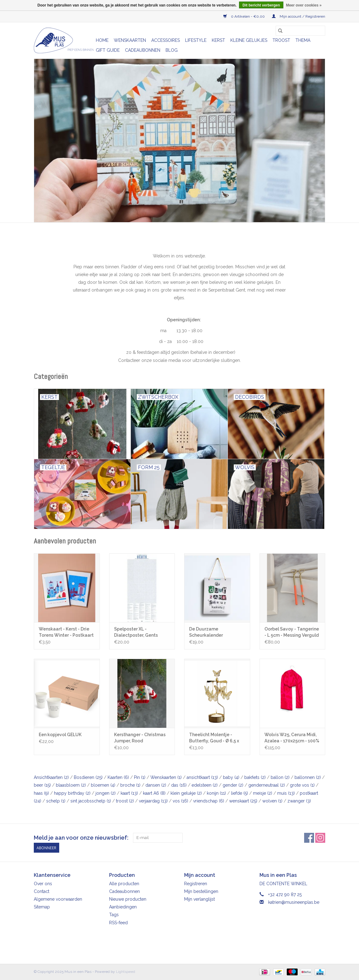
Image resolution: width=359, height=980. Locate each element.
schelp (56, 801)
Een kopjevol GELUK (60, 735)
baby (231, 777)
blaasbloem (71, 785)
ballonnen (308, 777)
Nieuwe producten (128, 899)
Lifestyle (196, 40)
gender (233, 785)
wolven (272, 801)
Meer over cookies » (304, 5)
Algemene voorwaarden (58, 899)
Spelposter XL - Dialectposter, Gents (136, 632)
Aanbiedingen (123, 907)
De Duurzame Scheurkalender (206, 632)
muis (286, 793)
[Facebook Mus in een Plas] (309, 838)
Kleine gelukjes (249, 40)
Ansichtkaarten (51, 777)
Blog (172, 50)
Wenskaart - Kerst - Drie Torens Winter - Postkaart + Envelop (66, 632)
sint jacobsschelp (91, 801)
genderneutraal (267, 785)
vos (180, 801)
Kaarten (118, 777)
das (179, 785)
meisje (263, 793)
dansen (156, 785)
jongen (106, 793)
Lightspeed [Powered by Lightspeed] (126, 972)
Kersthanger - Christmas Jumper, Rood (140, 738)
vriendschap (209, 801)
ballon (280, 777)
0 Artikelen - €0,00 (244, 16)
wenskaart (243, 801)
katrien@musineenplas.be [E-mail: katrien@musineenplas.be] (294, 902)
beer (42, 785)
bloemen (103, 785)
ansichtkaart (202, 777)
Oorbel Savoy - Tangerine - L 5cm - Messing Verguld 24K (292, 632)
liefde (239, 793)
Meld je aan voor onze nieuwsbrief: (81, 838)
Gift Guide (108, 50)
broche (130, 785)
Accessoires (166, 40)
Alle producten (124, 884)
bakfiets (255, 777)
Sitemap (42, 907)
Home (102, 40)
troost (125, 801)
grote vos (302, 785)
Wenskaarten (130, 40)
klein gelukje (186, 793)
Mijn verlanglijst (199, 899)
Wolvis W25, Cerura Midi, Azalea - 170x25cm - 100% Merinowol (292, 738)
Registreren (196, 884)
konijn (216, 793)
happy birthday (72, 793)
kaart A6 (154, 793)
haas (41, 793)
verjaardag (153, 801)
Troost (281, 40)
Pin (140, 777)
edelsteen (205, 785)
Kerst (218, 40)
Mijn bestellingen (201, 891)
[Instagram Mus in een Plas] (320, 838)
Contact (42, 891)
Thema (303, 40)
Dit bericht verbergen (261, 5)
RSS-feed (118, 923)
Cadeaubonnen (143, 50)
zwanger (299, 801)
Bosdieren (88, 777)
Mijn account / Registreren (299, 16)
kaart (129, 793)
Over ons (43, 884)
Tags (114, 915)
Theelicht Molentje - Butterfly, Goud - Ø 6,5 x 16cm (214, 738)
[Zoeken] (300, 31)
